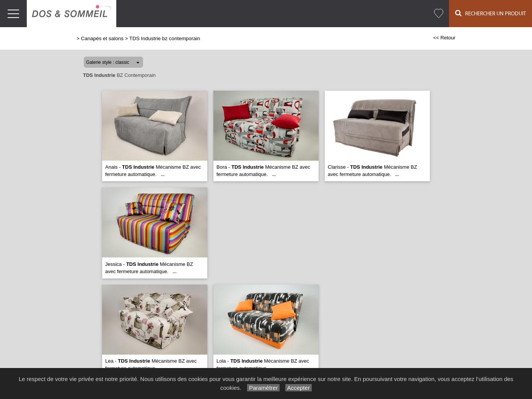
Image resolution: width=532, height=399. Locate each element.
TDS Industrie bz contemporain (165, 38)
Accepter (299, 388)
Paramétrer (263, 388)
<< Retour (444, 38)
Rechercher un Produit (491, 13)
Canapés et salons (102, 38)
